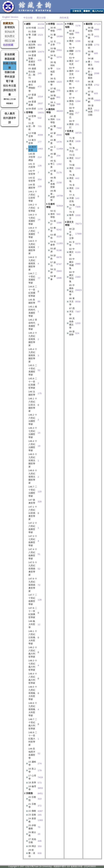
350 (40, 846)
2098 (97, 73)
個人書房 (10, 114)
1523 (40, 35)
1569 (78, 168)
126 (40, 166)
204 (77, 71)
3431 (97, 36)
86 (39, 301)
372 (40, 806)
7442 (59, 128)
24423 (79, 290)
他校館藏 (8, 45)
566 (77, 33)
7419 (40, 777)
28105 (60, 24)
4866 (97, 29)
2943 (59, 271)
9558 (78, 302)
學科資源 (10, 77)
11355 (60, 243)
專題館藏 (10, 59)
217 (77, 113)
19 (39, 446)
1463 (40, 149)
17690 (79, 234)
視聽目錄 (10, 72)
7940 (97, 62)
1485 (59, 29)
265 (40, 815)
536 (58, 119)
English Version (10, 17)
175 (40, 393)
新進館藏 (10, 54)
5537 (78, 158)
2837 (40, 103)
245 (40, 73)
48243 (60, 111)
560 (58, 214)
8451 (40, 793)
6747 (59, 264)
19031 (41, 113)
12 (39, 624)
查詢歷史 (10, 36)
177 (40, 142)
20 (39, 834)
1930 (78, 215)
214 (40, 157)
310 (40, 799)
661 (58, 97)
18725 (79, 133)
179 (40, 770)
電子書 (10, 81)
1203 (78, 323)
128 (40, 600)
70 (39, 827)
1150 (40, 109)
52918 (60, 206)
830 (40, 853)
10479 (41, 52)
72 (39, 585)
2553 (59, 50)
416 (77, 81)
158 (77, 188)
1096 (78, 41)
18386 (60, 36)
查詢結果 (10, 32)
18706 (60, 196)
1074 (59, 57)
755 (40, 126)
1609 (78, 141)
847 (77, 61)
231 (58, 90)
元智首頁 (77, 11)
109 (40, 186)
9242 (59, 230)
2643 (59, 135)
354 (40, 179)
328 (40, 502)
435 (40, 60)
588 (58, 104)
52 (39, 370)
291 (77, 124)
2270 (78, 51)
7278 (78, 26)
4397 (40, 811)
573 (40, 783)
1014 (40, 97)
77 (39, 278)
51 (39, 554)
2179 (59, 173)
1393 (40, 820)
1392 (59, 164)
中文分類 (28, 18)
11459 (60, 149)
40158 (41, 24)
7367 (78, 312)
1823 (59, 82)
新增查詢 (10, 27)
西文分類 (41, 18)
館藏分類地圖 (10, 66)
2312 (97, 110)
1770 (97, 45)
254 (58, 156)
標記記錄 (10, 41)
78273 (79, 224)
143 (77, 198)
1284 (78, 101)
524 (77, 333)
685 (96, 53)
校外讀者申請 (10, 120)
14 (39, 220)
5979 (78, 244)
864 (40, 45)
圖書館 (87, 11)
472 (40, 86)
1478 (59, 142)
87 (77, 91)
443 (77, 178)
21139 (41, 28)
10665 (97, 100)
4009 (40, 135)
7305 (78, 207)
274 (40, 764)
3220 (59, 236)
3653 (40, 788)
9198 (59, 250)
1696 (59, 278)
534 (58, 69)
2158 (59, 183)
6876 (59, 257)
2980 (78, 264)
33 (77, 150)
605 (96, 93)
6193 (78, 252)
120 (40, 492)
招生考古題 (10, 86)
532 (40, 118)
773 (58, 43)
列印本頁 (64, 18)
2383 (78, 277)
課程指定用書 (10, 92)
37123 (97, 24)
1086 (59, 223)
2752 (97, 85)
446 (40, 841)
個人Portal (98, 11)
